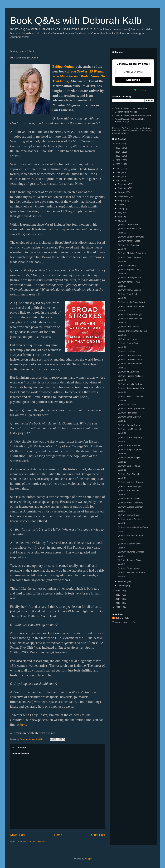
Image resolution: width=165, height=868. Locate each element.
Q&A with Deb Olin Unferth (130, 359)
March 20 (122, 380)
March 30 (122, 249)
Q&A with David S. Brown (129, 417)
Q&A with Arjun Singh (127, 294)
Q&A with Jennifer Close (129, 241)
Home (58, 835)
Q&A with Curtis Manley (129, 225)
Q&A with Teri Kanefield (128, 245)
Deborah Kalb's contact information (131, 108)
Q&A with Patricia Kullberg (130, 364)
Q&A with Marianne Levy (129, 544)
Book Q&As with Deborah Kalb (76, 20)
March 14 (122, 454)
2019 (118, 172)
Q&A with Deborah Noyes (129, 486)
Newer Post (18, 835)
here (23, 725)
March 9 (121, 511)
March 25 (122, 310)
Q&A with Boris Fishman (129, 490)
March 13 (122, 462)
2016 (118, 591)
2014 (118, 599)
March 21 (122, 368)
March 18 (122, 400)
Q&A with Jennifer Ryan (129, 282)
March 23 (122, 335)
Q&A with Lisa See (126, 351)
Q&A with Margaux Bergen (130, 314)
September (124, 196)
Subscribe (133, 80)
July (120, 204)
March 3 (121, 556)
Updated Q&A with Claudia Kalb (132, 331)
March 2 (121, 564)
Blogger (88, 859)
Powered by (133, 90)
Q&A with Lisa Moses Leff (129, 429)
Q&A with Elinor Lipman (129, 568)
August (122, 200)
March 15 (122, 441)
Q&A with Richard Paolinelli (130, 376)
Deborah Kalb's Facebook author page (133, 115)
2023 (118, 156)
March (121, 221)
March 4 (121, 548)
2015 (118, 595)
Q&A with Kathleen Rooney (130, 482)
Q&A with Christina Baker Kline (132, 253)
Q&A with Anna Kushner (129, 445)
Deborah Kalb (122, 618)
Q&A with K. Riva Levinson (130, 319)
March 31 (122, 233)
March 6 (121, 531)
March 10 (122, 495)
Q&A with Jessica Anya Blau (131, 388)
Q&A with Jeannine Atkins (129, 560)
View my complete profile (124, 622)
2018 (118, 176)
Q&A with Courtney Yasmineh (131, 409)
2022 (118, 160)
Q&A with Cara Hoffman (129, 466)
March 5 (121, 540)
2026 (118, 144)
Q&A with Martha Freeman (130, 519)
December (123, 184)
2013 (118, 603)
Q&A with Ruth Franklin (128, 327)
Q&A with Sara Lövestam (129, 257)
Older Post (98, 835)
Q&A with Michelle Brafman (130, 384)
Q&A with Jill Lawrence (128, 372)
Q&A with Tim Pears (127, 405)
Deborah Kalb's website (126, 112)
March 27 (122, 286)
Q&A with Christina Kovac (129, 355)
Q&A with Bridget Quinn (129, 515)
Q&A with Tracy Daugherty (130, 437)
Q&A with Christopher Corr (130, 278)
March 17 (122, 421)
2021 (118, 164)
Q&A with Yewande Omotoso (131, 552)
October (122, 192)
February (123, 581)
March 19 (122, 392)
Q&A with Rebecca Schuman (131, 306)
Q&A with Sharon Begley (129, 458)
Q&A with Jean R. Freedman (131, 396)
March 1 (121, 576)
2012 (118, 607)
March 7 (121, 523)
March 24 (122, 323)
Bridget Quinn (63, 67)
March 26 (122, 298)
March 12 (122, 470)
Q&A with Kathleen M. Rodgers (132, 572)
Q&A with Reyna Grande (129, 425)
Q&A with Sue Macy (127, 265)
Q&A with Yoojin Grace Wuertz (132, 302)
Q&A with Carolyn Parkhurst (130, 237)
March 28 (122, 274)
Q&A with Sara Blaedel (128, 474)
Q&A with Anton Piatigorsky (130, 503)
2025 (118, 148)
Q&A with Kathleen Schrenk (130, 535)
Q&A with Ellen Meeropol (129, 229)
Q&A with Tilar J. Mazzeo (129, 290)
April (121, 217)
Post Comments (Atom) (34, 841)
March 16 (122, 433)
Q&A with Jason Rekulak (129, 499)
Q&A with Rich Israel (127, 413)
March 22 (122, 347)
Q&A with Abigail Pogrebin (130, 450)
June (121, 209)
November (123, 188)
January (122, 586)
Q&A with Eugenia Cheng (129, 270)
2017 (118, 181)
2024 (118, 152)
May (120, 213)
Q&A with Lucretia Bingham (130, 507)
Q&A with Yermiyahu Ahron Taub (133, 527)
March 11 (122, 478)
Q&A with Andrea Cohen (129, 343)
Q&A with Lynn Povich (128, 339)
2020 (118, 168)
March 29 (122, 261)
